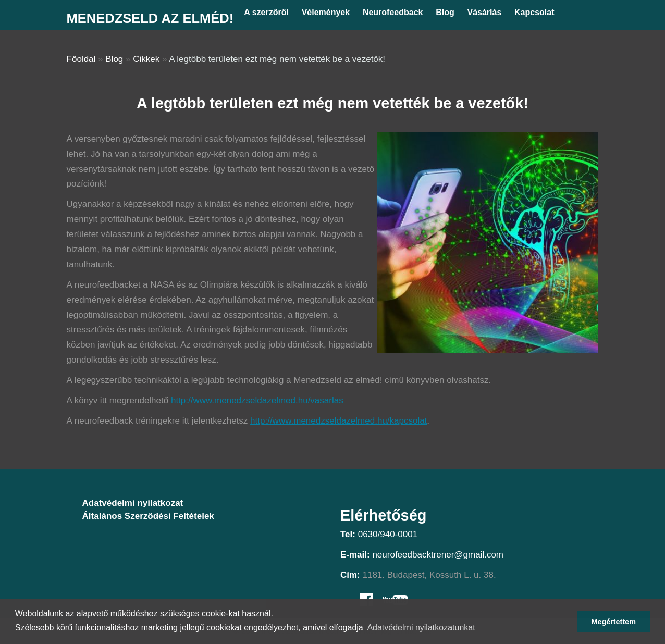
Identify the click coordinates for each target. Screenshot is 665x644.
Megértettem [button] (613, 622)
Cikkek (146, 59)
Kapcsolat (534, 12)
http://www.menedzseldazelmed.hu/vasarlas (257, 400)
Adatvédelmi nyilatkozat (133, 503)
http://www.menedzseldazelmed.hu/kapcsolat (338, 421)
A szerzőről (266, 12)
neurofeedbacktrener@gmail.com (438, 555)
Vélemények (326, 12)
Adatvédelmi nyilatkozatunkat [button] (421, 628)
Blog (445, 12)
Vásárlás (484, 12)
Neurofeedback (393, 12)
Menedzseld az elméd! (150, 18)
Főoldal (81, 59)
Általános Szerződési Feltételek (148, 516)
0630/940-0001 (388, 534)
